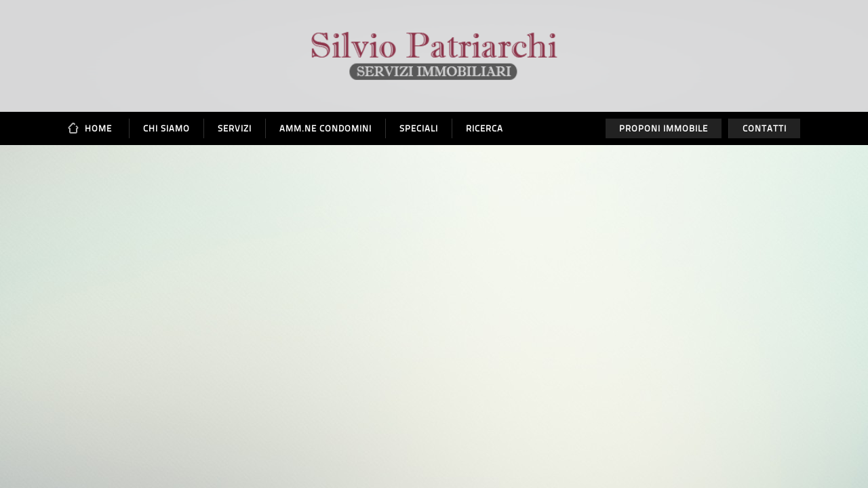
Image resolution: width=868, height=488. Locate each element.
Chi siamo (166, 128)
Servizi (235, 128)
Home (98, 128)
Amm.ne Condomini (325, 128)
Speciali (419, 128)
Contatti (765, 128)
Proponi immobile (664, 128)
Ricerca (485, 128)
